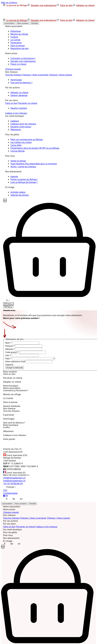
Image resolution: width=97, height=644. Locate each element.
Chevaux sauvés (13, 69)
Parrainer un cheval (28, 103)
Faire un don (11, 103)
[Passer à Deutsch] (12, 499)
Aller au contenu (9, 2)
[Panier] (5, 201)
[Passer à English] (20, 499)
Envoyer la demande (15, 368)
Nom (9, 343)
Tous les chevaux (13, 75)
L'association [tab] (9, 23)
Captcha (9, 365)
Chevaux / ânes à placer (61, 75)
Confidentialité (10, 493)
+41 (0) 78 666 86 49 (13, 484)
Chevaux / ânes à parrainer (35, 75)
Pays (9, 358)
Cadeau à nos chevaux (16, 113)
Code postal (12, 352)
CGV (5, 490)
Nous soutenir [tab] (23, 23)
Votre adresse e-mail (15, 361)
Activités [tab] (35, 23)
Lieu (8, 355)
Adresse (10, 349)
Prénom (10, 346)
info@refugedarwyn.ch (14, 478)
